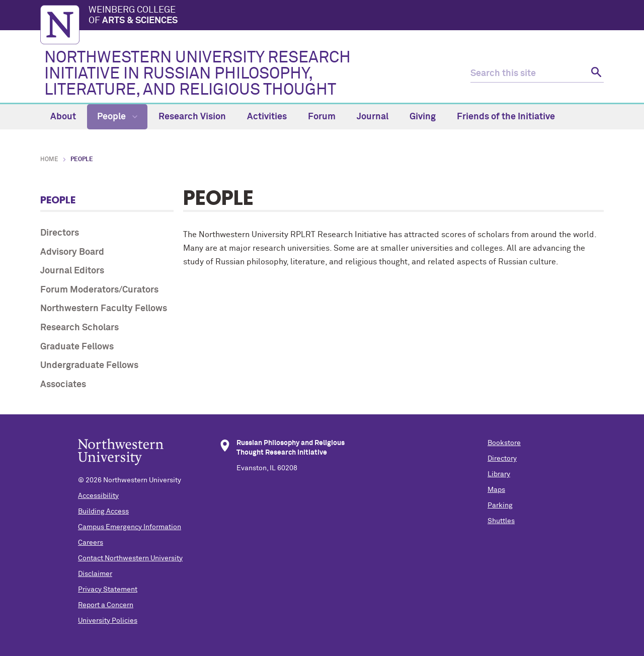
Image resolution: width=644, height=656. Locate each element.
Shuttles (501, 521)
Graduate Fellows (77, 347)
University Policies (108, 621)
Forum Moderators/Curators (99, 290)
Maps (496, 490)
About (63, 117)
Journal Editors (72, 271)
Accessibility (98, 496)
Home (49, 160)
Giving (423, 117)
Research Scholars (79, 328)
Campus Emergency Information (130, 527)
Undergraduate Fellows (89, 366)
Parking (500, 505)
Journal (373, 117)
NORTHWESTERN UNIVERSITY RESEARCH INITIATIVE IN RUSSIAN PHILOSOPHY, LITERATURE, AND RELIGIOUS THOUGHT (197, 74)
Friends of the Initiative (506, 117)
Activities (267, 117)
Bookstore (504, 443)
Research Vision (192, 117)
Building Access (103, 512)
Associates (63, 385)
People (117, 117)
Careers (91, 543)
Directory (502, 459)
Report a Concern (106, 605)
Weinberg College (346, 16)
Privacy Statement (108, 590)
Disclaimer (95, 574)
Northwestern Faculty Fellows (104, 309)
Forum (322, 117)
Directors (60, 233)
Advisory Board (72, 252)
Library (499, 474)
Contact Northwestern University (130, 558)
